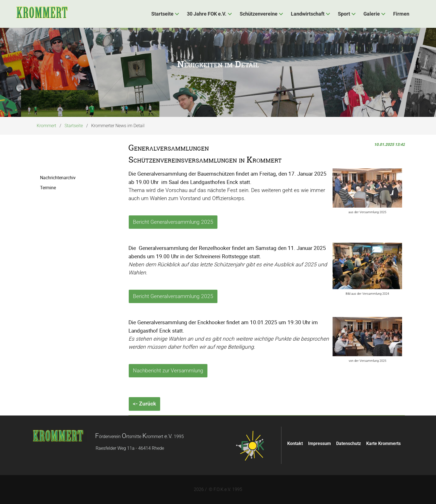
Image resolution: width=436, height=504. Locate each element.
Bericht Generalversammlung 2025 (173, 222)
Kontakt (295, 443)
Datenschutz (349, 443)
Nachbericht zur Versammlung (168, 371)
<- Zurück (144, 404)
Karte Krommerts (383, 443)
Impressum (319, 443)
